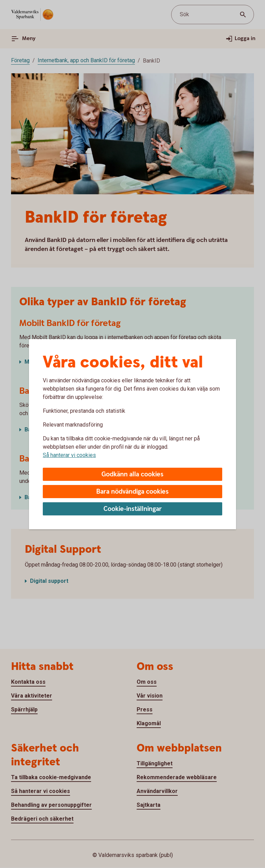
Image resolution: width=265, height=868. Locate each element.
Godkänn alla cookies (132, 474)
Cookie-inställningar (133, 509)
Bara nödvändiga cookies (132, 492)
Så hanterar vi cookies (69, 455)
